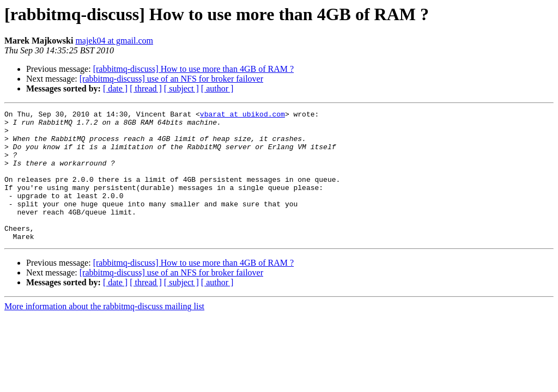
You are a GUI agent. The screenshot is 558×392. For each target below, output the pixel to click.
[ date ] (115, 88)
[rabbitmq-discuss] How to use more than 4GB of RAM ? (193, 69)
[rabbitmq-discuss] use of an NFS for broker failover (171, 79)
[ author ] (217, 88)
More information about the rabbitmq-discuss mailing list (104, 332)
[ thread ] (146, 88)
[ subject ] (181, 88)
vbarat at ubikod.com (242, 115)
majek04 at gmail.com (114, 41)
